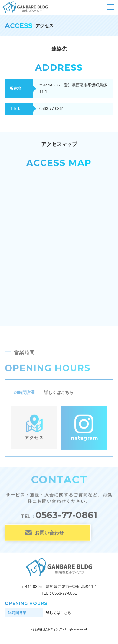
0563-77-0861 (66, 515)
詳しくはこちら (59, 393)
